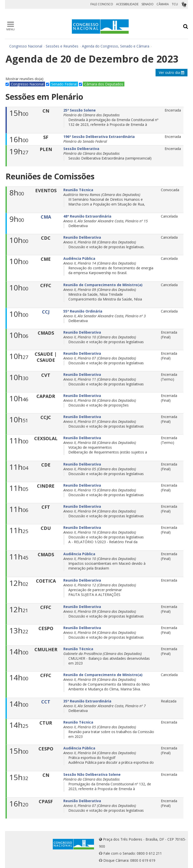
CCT (46, 702)
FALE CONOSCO (102, 4)
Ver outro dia (172, 72)
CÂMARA (163, 4)
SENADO (148, 4)
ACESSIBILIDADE (127, 4)
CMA (46, 217)
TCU (175, 4)
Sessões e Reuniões (62, 46)
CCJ (46, 312)
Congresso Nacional (26, 46)
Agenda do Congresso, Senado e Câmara (116, 46)
